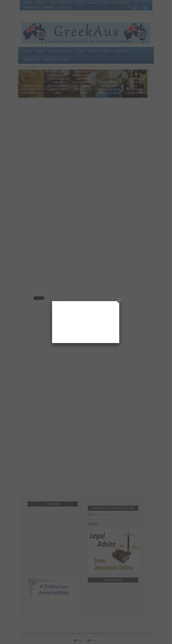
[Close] (119, 301)
